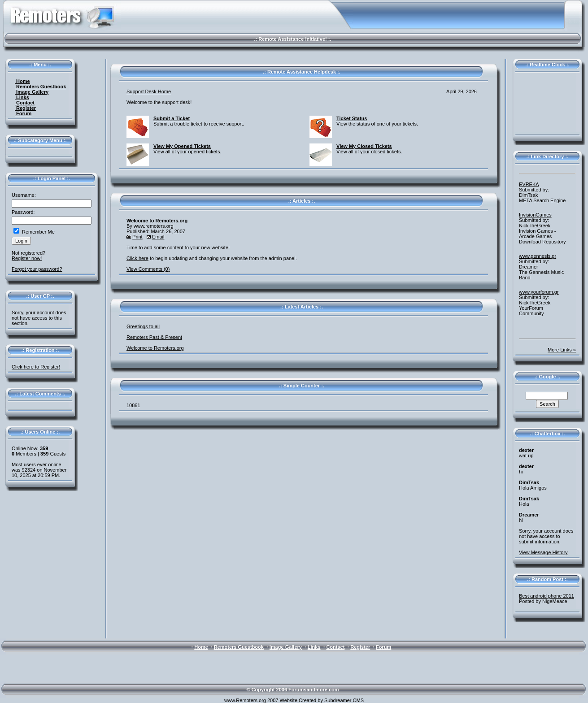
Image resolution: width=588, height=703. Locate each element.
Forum (23, 113)
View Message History (543, 552)
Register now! (27, 258)
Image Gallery (32, 92)
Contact (25, 103)
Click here (137, 258)
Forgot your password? (37, 269)
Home (22, 81)
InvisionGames (535, 215)
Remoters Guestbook (40, 87)
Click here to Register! (36, 367)
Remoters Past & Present (154, 337)
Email (158, 237)
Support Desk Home (149, 91)
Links (22, 97)
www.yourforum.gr (539, 292)
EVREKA (529, 184)
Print (137, 237)
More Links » (562, 350)
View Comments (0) (148, 269)
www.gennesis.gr (538, 256)
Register (25, 108)
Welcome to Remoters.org (155, 348)
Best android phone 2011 (547, 596)
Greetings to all (143, 326)
